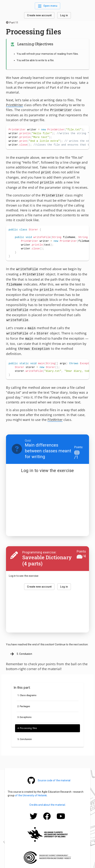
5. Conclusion (21, 649)
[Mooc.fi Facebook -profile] (47, 816)
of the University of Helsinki (31, 790)
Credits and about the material (47, 799)
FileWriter (55, 414)
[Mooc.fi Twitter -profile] (34, 816)
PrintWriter (15, 105)
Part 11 (12, 23)
